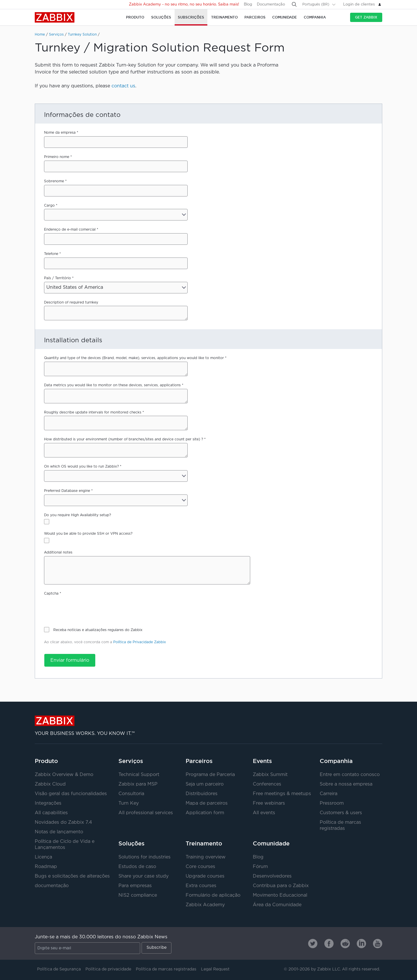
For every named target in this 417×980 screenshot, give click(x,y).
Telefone (51, 254)
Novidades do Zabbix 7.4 (63, 822)
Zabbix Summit (270, 775)
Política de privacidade (108, 969)
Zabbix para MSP (138, 784)
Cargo (49, 206)
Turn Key (129, 803)
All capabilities (51, 813)
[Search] (294, 4)
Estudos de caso (137, 867)
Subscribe (157, 948)
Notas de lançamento (59, 832)
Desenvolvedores (272, 876)
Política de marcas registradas (166, 969)
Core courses (200, 867)
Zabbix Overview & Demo (64, 775)
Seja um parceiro (205, 784)
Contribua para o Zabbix (281, 886)
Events (262, 761)
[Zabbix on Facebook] (329, 944)
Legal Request (215, 969)
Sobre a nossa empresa (346, 784)
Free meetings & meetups (282, 794)
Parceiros (199, 761)
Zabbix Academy (205, 905)
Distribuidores (202, 794)
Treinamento (204, 843)
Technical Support (139, 775)
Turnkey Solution (82, 35)
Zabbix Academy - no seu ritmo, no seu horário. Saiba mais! (184, 4)
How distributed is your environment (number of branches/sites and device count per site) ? (124, 439)
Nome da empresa (60, 133)
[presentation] (88, 608)
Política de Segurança (59, 969)
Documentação (271, 4)
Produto (46, 761)
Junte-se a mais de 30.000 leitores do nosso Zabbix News (101, 937)
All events (264, 813)
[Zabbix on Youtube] (378, 944)
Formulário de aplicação (213, 895)
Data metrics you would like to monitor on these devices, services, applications (112, 385)
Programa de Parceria (210, 775)
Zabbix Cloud (50, 784)
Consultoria (131, 794)
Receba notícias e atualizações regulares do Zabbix (98, 630)
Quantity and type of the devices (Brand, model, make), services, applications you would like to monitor (134, 358)
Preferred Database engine (67, 491)
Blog (248, 4)
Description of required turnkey (71, 303)
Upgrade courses (205, 876)
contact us (123, 86)
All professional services (146, 813)
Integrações (48, 803)
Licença (43, 857)
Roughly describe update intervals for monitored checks (93, 412)
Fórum (260, 867)
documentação (52, 886)
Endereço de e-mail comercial (70, 230)
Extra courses (201, 886)
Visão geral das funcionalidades (71, 794)
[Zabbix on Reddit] (345, 944)
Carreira (329, 794)
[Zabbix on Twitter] (313, 944)
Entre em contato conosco (350, 775)
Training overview (206, 857)
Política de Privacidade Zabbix (140, 642)
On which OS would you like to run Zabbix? (81, 467)
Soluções (131, 843)
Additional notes (58, 552)
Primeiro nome (57, 157)
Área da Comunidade (277, 905)
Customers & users (341, 813)
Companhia (336, 761)
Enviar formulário (70, 660)
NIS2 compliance (138, 895)
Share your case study (143, 876)
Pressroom (332, 803)
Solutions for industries (145, 857)
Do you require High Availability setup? (77, 515)
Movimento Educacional (280, 895)
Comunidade (271, 843)
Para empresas (135, 886)
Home (40, 35)
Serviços (56, 35)
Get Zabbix (366, 17)
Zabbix (55, 17)
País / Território (57, 278)
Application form (205, 813)
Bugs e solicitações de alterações (72, 876)
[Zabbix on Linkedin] (361, 944)
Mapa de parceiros (207, 803)
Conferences (267, 784)
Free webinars (269, 803)
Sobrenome (54, 181)
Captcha (51, 594)
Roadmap (46, 867)
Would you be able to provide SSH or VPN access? (88, 534)
